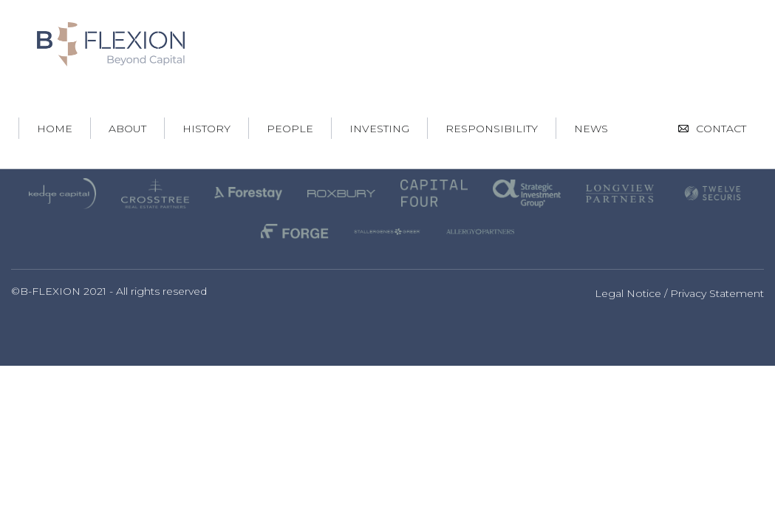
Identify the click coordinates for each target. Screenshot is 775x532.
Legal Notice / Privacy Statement (679, 293)
